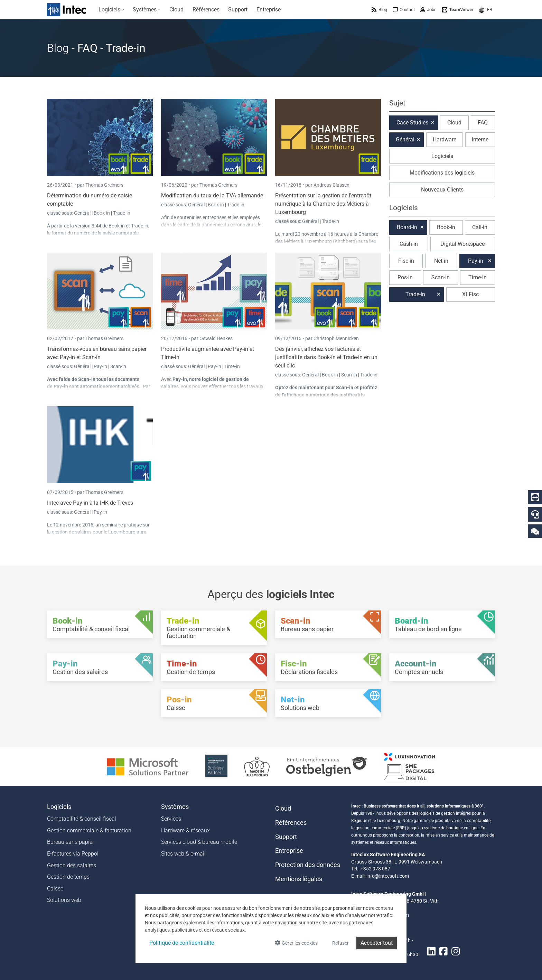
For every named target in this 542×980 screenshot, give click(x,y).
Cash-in (409, 244)
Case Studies (412, 123)
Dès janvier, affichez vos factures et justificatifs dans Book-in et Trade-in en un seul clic (326, 357)
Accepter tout (377, 943)
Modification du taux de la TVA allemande (212, 195)
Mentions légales (299, 879)
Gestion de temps (68, 877)
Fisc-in (406, 261)
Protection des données (308, 865)
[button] (486, 10)
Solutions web (64, 900)
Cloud (454, 123)
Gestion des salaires (72, 865)
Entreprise (289, 851)
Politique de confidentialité (182, 943)
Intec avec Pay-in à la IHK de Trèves (90, 503)
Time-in (232, 366)
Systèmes (175, 807)
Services (171, 819)
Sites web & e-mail (183, 854)
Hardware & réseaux (185, 830)
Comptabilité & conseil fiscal (82, 819)
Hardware (445, 139)
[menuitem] (111, 10)
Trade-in (122, 213)
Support (286, 837)
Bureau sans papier (71, 842)
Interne (480, 139)
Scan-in (118, 366)
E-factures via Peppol (73, 854)
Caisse (55, 889)
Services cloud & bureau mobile (199, 842)
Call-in (480, 227)
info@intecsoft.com (388, 876)
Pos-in (405, 277)
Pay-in (100, 366)
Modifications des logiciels (442, 173)
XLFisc (470, 294)
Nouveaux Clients (442, 190)
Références (291, 823)
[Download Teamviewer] (458, 10)
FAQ (483, 123)
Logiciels (442, 156)
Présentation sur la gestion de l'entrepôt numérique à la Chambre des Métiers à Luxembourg (323, 204)
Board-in (407, 227)
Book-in (102, 213)
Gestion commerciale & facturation (89, 830)
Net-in (441, 261)
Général (83, 213)
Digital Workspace (462, 244)
